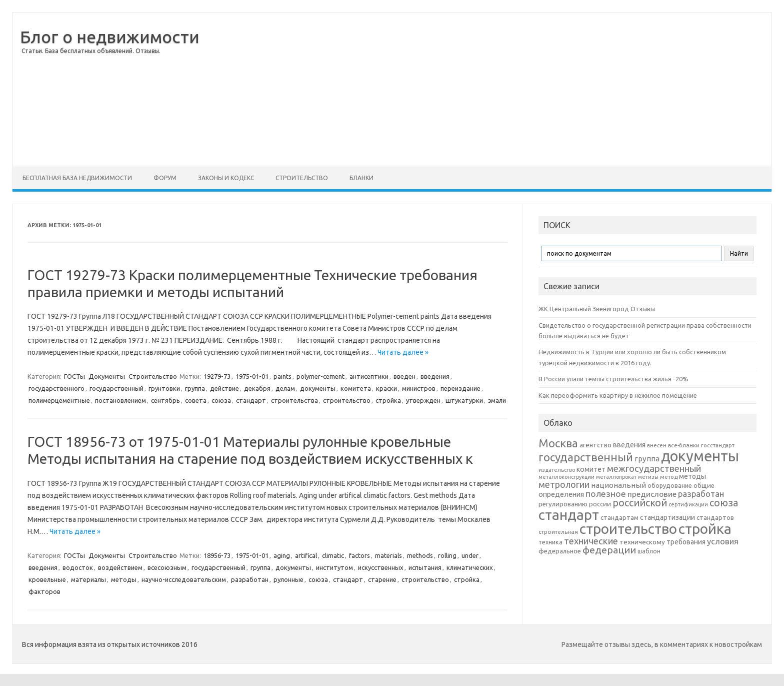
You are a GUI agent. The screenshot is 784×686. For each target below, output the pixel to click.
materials (388, 555)
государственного (56, 388)
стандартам (619, 517)
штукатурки (464, 400)
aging (282, 555)
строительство (347, 400)
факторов (44, 591)
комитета (356, 388)
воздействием (120, 567)
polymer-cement (320, 376)
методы (124, 579)
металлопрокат (616, 477)
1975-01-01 (252, 376)
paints (282, 376)
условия (723, 541)
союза (221, 400)
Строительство (302, 178)
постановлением (120, 400)
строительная (558, 532)
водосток (78, 567)
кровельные (47, 579)
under (470, 555)
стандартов (715, 517)
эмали (497, 400)
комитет (591, 469)
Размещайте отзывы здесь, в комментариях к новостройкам (662, 644)
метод (669, 477)
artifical (306, 555)
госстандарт (718, 445)
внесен (657, 445)
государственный (116, 388)
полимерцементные (59, 400)
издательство (557, 470)
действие (224, 388)
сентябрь (165, 400)
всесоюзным (167, 567)
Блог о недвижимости (110, 37)
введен (404, 376)
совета (196, 400)
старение (382, 579)
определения (561, 494)
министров (419, 388)
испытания (425, 567)
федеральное (560, 551)
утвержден (423, 400)
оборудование (670, 485)
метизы (648, 477)
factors (359, 555)
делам (285, 388)
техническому (642, 542)
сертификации (688, 504)
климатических (470, 567)
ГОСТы (74, 376)
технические (591, 541)
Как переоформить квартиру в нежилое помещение (618, 395)
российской (640, 503)
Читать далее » (403, 352)
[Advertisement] (485, 90)
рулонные (288, 579)
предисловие (652, 494)
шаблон (649, 551)
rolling (447, 555)
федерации (609, 550)
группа (195, 388)
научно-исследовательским (184, 579)
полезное (606, 494)
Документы (107, 376)
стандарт (251, 400)
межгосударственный (654, 468)
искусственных (381, 567)
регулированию (563, 504)
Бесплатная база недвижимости (77, 178)
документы (318, 388)
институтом (334, 567)
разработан (250, 579)
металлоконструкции (566, 477)
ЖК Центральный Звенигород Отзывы (597, 309)
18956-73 (217, 555)
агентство (595, 445)
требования (686, 542)
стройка (388, 400)
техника (550, 542)
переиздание (460, 388)
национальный (618, 485)
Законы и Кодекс (226, 178)
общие (704, 485)
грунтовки (164, 388)
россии (600, 504)
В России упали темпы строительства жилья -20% (613, 379)
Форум (165, 178)
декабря (257, 388)
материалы (88, 579)
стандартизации (667, 517)
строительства (294, 400)
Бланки (361, 178)
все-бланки (684, 445)
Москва (558, 443)
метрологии (564, 484)
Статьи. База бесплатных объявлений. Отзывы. (91, 51)
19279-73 (217, 376)
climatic (333, 555)
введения (435, 376)
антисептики (369, 376)
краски (386, 388)
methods (420, 555)
